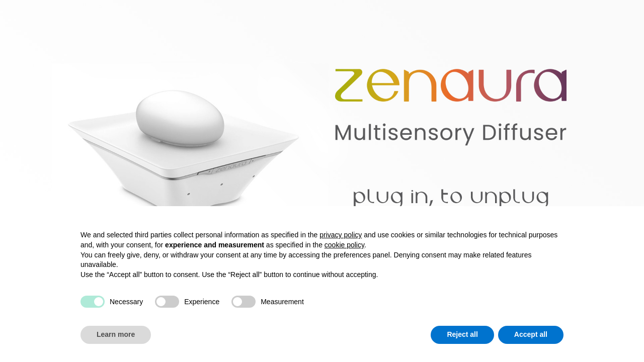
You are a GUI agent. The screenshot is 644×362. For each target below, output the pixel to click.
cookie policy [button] (344, 245)
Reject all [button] (462, 334)
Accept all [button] (531, 334)
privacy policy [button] (341, 235)
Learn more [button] (116, 334)
